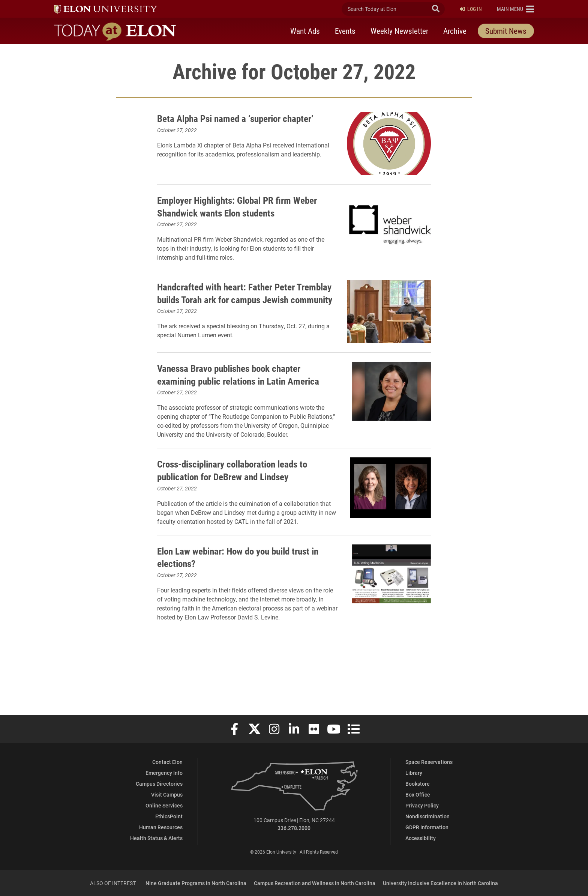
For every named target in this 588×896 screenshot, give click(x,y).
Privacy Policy (422, 805)
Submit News (506, 31)
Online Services (164, 805)
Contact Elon (167, 762)
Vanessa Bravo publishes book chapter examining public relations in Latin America (238, 398)
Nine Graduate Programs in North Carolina (196, 883)
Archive (455, 31)
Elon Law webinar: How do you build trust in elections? (232, 605)
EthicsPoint (169, 816)
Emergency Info (164, 773)
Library (414, 773)
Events (345, 31)
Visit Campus (167, 795)
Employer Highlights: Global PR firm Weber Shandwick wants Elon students (238, 213)
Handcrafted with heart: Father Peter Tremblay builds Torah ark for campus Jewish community (236, 308)
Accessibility (421, 838)
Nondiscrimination (427, 816)
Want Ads (305, 31)
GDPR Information (427, 827)
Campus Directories (159, 784)
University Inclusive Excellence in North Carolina (440, 883)
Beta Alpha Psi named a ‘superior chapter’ (226, 124)
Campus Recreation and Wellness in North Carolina (315, 883)
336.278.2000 (294, 828)
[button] (515, 9)
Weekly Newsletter (399, 31)
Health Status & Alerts (156, 838)
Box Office (418, 795)
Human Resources (161, 827)
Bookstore (418, 784)
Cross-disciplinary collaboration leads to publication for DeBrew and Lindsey (237, 510)
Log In (471, 9)
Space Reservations (429, 762)
